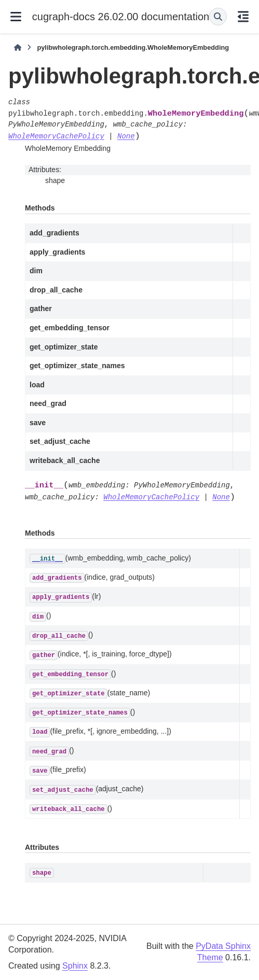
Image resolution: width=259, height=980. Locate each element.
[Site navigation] (16, 17)
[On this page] (243, 17)
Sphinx (75, 966)
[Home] (18, 48)
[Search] (218, 17)
